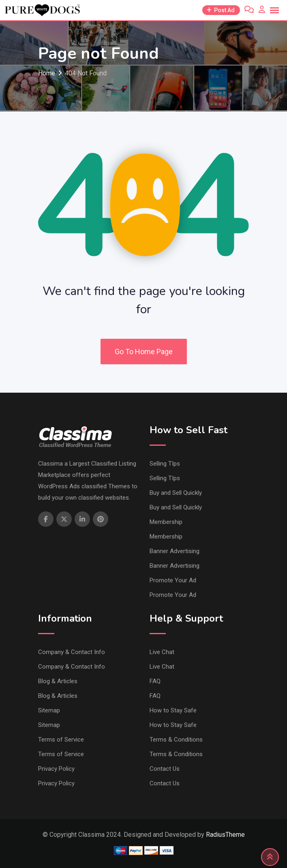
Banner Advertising (175, 551)
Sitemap (49, 710)
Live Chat (162, 652)
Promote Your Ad (173, 580)
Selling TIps (165, 464)
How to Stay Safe (173, 710)
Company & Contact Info (72, 652)
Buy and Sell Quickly (176, 493)
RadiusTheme (225, 835)
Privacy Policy (56, 769)
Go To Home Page (144, 352)
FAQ (155, 681)
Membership (166, 522)
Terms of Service (61, 740)
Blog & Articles (58, 681)
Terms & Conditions (176, 740)
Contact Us (165, 769)
